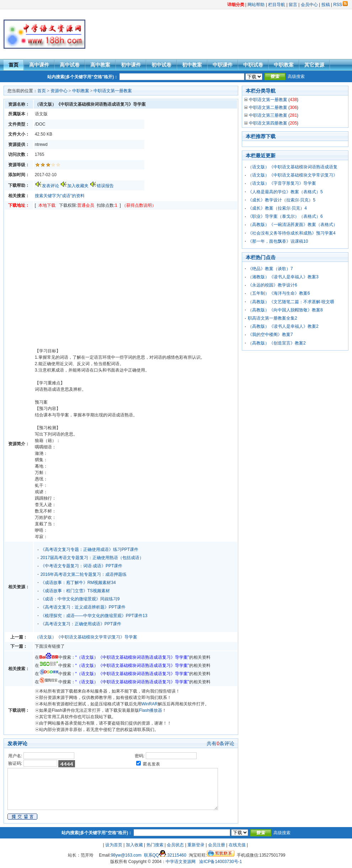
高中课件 (39, 65)
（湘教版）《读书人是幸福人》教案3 (283, 277)
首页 (14, 65)
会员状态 (175, 845)
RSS (340, 5)
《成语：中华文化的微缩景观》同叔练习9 (80, 599)
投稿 (326, 5)
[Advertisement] (219, 34)
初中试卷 (161, 65)
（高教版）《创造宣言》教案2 (277, 343)
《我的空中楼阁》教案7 (270, 335)
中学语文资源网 (181, 862)
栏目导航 (277, 5)
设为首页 (114, 845)
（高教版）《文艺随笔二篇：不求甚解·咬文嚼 (291, 302)
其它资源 (314, 65)
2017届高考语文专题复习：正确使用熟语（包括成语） (92, 558)
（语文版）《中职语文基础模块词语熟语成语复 (293, 167)
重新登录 (196, 845)
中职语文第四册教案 (268, 123)
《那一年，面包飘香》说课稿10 (278, 241)
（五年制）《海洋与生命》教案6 (279, 293)
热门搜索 (155, 845)
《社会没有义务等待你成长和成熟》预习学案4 (292, 233)
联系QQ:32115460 (165, 855)
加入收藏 (134, 845)
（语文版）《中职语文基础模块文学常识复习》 (293, 175)
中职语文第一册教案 (113, 91)
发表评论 (50, 186)
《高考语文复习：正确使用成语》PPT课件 (81, 624)
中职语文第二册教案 (268, 107)
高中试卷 (70, 65)
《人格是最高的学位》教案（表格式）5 (285, 192)
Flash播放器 (151, 710)
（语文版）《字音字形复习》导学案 (282, 183)
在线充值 (237, 845)
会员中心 (309, 5)
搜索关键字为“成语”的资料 (60, 196)
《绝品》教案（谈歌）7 (270, 269)
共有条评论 (220, 743)
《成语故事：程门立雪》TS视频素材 (75, 591)
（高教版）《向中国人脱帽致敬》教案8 (285, 310)
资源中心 (59, 91)
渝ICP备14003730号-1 (220, 862)
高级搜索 (296, 77)
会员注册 (217, 845)
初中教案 (192, 65)
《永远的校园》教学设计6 (273, 285)
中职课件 (223, 65)
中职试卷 (253, 65)
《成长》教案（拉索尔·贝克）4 (277, 208)
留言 (293, 5)
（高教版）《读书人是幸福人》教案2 (283, 326)
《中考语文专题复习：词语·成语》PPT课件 (82, 566)
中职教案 (284, 65)
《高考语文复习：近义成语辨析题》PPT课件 (83, 607)
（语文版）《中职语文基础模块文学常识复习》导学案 (86, 637)
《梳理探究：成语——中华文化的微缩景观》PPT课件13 (94, 616)
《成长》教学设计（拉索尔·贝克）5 (282, 200)
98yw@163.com (126, 855)
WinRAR (150, 704)
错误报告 (105, 186)
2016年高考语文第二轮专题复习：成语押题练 (84, 574)
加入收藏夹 (78, 186)
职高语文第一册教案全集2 (273, 318)
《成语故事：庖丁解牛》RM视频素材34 (78, 583)
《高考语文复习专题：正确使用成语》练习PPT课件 (89, 549)
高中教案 (100, 65)
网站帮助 (256, 5)
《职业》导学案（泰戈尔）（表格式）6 (285, 216)
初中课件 (131, 65)
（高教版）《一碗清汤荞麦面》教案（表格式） (293, 225)
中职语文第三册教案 (268, 115)
